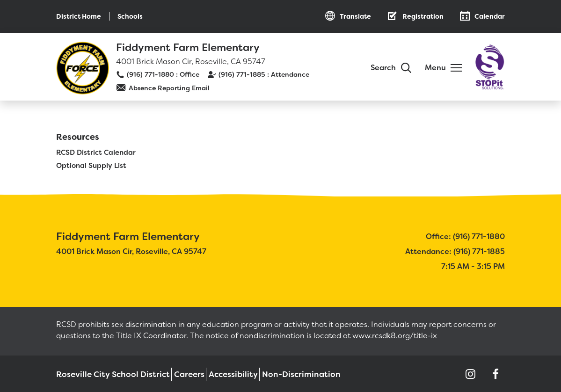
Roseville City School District (105, 374)
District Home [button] (79, 16)
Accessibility (222, 374)
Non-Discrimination (286, 374)
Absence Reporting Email (169, 88)
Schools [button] (130, 16)
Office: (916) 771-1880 (465, 236)
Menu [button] (435, 68)
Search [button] (383, 68)
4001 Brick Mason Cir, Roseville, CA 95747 (191, 62)
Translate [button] (355, 16)
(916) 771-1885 (242, 74)
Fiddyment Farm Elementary (188, 47)
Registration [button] (423, 16)
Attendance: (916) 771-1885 (455, 250)
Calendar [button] (490, 16)
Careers (177, 374)
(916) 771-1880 (150, 74)
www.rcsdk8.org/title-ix (395, 335)
